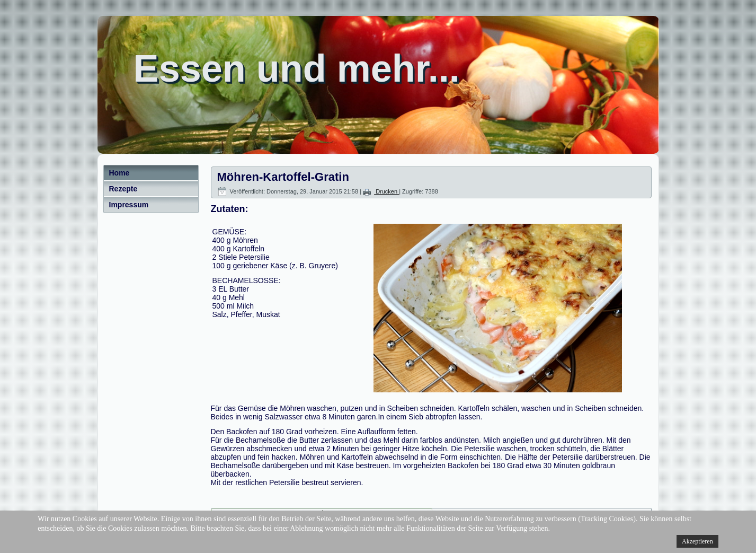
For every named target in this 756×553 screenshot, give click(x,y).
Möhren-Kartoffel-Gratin (283, 177)
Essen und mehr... (297, 68)
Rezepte (123, 189)
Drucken (381, 191)
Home (119, 173)
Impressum (129, 205)
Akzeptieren (697, 541)
